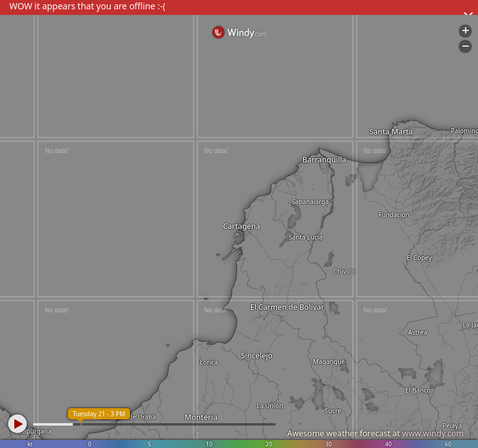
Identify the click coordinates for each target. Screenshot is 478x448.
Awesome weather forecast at (375, 433)
